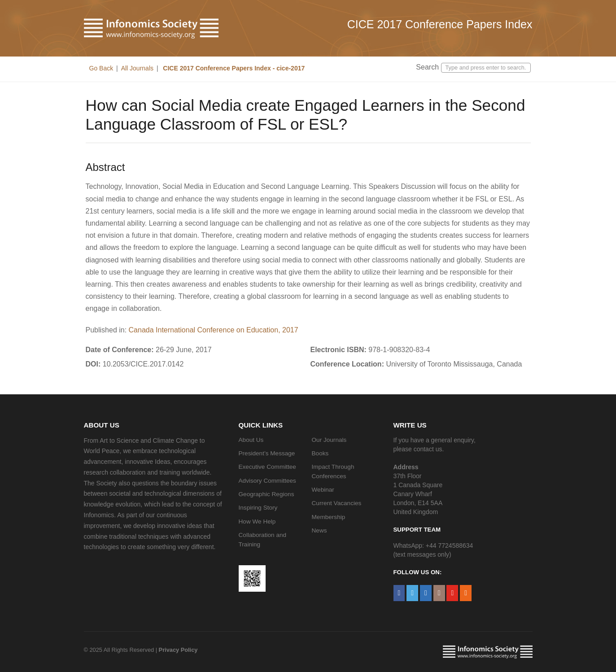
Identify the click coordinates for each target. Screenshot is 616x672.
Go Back (101, 68)
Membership (329, 517)
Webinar (323, 490)
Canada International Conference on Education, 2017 (214, 330)
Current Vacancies (337, 503)
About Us (251, 440)
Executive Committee (267, 467)
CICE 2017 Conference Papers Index (440, 24)
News (319, 530)
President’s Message (267, 453)
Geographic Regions (266, 494)
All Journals (137, 68)
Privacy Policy (178, 650)
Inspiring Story (258, 508)
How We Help (257, 521)
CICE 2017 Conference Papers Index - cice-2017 (233, 68)
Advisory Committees (267, 481)
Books (320, 453)
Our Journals (329, 440)
